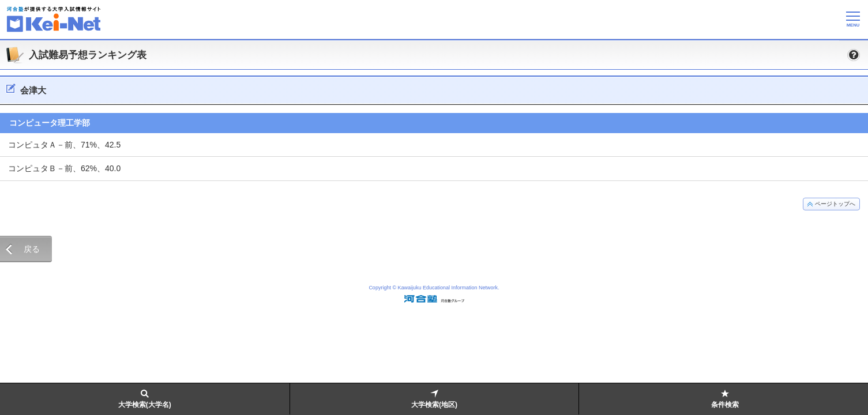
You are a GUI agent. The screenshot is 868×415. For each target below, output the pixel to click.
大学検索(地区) (434, 405)
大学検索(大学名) (145, 405)
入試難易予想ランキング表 (88, 55)
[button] (854, 55)
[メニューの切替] (853, 19)
